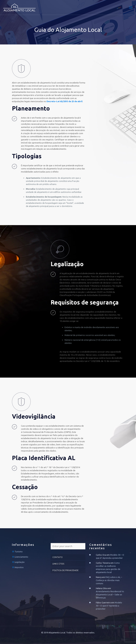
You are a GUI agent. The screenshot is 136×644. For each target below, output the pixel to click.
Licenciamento (21, 557)
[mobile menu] (131, 7)
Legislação (20, 562)
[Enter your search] (68, 546)
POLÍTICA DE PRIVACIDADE (65, 570)
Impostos (19, 567)
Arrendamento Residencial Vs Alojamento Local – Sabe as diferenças (110, 594)
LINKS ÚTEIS (58, 564)
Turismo (19, 552)
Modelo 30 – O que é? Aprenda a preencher (109, 606)
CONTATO (58, 557)
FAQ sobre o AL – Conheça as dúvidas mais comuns (109, 580)
